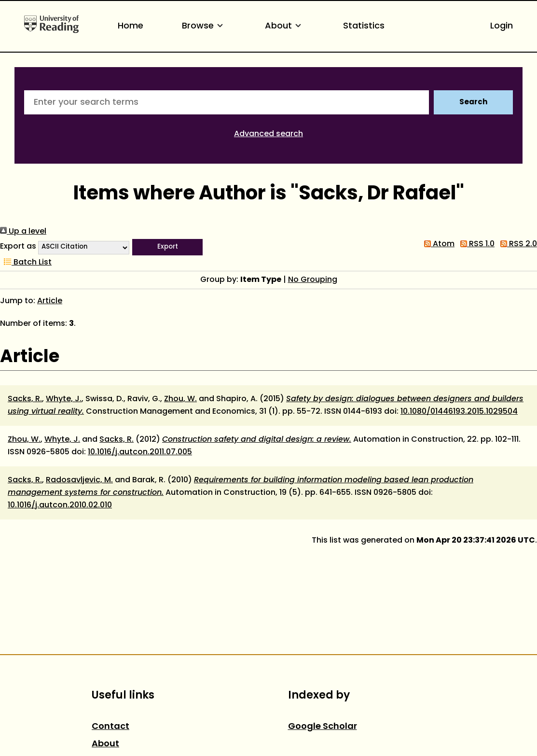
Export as (18, 247)
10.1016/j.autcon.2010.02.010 (60, 505)
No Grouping (313, 280)
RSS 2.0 (517, 244)
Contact (110, 727)
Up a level (23, 232)
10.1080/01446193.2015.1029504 (459, 412)
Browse (204, 26)
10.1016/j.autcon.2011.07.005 (140, 452)
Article (50, 301)
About (285, 26)
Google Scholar (323, 727)
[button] (167, 247)
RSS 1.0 (475, 244)
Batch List (26, 263)
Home (131, 26)
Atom (437, 244)
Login (502, 26)
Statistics (364, 26)
